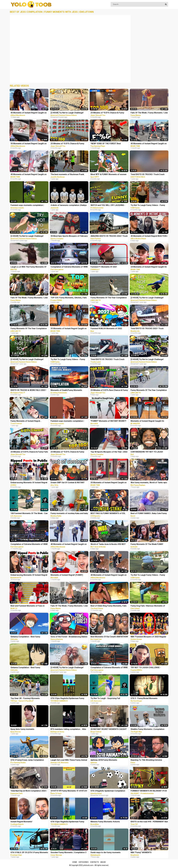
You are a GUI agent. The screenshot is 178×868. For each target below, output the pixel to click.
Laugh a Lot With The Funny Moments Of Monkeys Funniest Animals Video (28, 267)
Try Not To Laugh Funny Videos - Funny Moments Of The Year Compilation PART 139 (68, 360)
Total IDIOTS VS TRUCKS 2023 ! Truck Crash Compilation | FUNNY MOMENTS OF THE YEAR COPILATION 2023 (149, 329)
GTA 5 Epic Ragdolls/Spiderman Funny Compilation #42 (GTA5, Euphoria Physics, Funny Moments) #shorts (69, 699)
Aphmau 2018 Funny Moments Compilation (104, 760)
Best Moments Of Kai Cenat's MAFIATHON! (109, 637)
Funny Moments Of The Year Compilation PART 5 (149, 390)
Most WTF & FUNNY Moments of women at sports (108, 175)
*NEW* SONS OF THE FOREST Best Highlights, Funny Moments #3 (106, 144)
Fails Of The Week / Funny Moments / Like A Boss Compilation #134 (29, 298)
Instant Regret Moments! (21, 822)
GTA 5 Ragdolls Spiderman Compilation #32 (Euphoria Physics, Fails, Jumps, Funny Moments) (108, 791)
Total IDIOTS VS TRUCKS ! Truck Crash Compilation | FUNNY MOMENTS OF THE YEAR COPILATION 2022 (148, 175)
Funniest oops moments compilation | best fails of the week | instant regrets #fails (67, 421)
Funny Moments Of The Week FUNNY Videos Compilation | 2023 (147, 544)
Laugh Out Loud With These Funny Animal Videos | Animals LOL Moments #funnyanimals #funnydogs (69, 760)
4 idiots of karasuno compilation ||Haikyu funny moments (69, 205)
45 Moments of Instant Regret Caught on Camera (29, 113)
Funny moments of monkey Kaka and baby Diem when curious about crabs (69, 514)
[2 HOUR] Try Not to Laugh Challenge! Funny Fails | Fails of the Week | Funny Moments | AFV (27, 360)
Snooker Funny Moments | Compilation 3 (68, 852)
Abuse (103, 862)
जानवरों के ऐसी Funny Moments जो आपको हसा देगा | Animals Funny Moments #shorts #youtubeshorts (69, 791)
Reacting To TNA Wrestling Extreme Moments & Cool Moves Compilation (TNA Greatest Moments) (149, 760)
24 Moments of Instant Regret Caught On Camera (149, 267)
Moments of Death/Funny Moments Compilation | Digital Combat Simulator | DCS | (68, 390)
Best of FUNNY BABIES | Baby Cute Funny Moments (149, 514)
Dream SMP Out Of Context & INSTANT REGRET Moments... (68, 483)
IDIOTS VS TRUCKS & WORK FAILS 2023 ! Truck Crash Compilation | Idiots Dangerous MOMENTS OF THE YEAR (28, 390)
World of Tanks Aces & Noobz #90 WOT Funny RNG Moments (108, 544)
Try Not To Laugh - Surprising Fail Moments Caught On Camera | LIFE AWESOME (106, 699)
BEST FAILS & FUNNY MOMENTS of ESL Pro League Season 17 (108, 514)
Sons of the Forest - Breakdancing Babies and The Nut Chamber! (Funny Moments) (69, 637)
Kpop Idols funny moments (22, 729)
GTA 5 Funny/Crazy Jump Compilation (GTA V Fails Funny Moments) (27, 760)
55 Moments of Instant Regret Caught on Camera (29, 144)
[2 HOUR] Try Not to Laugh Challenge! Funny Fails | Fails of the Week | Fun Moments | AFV (27, 236)
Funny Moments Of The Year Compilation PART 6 (29, 329)
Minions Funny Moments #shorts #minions (105, 822)
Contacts (94, 862)
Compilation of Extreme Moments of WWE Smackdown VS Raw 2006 (109, 668)
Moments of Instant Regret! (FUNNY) (67, 575)
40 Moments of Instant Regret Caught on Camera (69, 544)
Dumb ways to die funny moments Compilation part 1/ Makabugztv (106, 853)
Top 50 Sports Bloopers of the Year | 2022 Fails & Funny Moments (109, 452)
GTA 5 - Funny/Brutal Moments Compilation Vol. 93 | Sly (144, 699)
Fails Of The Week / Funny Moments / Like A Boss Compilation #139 (69, 606)
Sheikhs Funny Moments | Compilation (147, 729)
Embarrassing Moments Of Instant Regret (29, 483)
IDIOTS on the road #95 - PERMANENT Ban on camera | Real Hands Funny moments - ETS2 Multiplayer (149, 822)
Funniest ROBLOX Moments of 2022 (106, 328)
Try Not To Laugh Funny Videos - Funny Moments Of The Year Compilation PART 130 (148, 575)
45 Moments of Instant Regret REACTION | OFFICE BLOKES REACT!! (149, 236)
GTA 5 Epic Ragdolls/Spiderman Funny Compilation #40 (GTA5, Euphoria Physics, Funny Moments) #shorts (69, 822)
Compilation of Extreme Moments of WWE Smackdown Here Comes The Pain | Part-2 (29, 544)
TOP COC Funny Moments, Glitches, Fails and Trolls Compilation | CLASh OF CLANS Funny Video (69, 298)
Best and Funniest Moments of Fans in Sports (28, 606)
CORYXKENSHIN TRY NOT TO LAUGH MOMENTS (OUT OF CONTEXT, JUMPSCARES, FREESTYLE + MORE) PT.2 (149, 452)
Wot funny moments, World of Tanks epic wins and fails (149, 483)
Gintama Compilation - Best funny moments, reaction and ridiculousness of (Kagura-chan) (29, 637)
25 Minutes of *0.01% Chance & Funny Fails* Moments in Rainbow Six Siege (107, 113)
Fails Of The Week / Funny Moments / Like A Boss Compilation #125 (149, 113)
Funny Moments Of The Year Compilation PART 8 (109, 298)
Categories (84, 862)
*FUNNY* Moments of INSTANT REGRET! (108, 421)
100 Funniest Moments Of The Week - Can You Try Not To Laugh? (29, 514)
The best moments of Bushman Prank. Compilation (68, 175)
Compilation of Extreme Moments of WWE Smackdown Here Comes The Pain (69, 267)
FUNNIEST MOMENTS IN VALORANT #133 (149, 791)
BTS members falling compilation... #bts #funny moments (68, 729)
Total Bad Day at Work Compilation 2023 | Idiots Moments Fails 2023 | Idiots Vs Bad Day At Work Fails (29, 791)
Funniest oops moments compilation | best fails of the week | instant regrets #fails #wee (27, 205)
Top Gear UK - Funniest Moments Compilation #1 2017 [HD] (25, 699)
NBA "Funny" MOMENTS (141, 852)
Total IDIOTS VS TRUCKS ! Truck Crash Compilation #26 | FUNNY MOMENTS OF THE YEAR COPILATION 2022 (108, 360)
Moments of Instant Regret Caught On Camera (147, 421)
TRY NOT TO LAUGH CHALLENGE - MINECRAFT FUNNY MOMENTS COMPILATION (146, 668)
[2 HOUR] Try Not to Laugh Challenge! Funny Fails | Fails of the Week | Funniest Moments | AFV (68, 113)
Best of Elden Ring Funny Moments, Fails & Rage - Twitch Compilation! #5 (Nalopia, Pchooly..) (109, 606)
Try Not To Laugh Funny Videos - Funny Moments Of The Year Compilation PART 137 (148, 205)
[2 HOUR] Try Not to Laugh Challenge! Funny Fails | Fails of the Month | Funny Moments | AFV (148, 360)
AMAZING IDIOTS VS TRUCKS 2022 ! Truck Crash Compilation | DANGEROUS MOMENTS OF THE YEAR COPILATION (109, 236)
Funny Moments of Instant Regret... (26, 421)
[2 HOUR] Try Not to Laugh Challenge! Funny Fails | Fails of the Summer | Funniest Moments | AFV (67, 668)
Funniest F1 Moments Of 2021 (104, 267)
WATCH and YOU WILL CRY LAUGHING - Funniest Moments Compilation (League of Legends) (108, 205)
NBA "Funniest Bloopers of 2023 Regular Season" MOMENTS (148, 637)
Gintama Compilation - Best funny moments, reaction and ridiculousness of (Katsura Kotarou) (29, 668)
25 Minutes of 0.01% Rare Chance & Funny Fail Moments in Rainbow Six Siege (109, 390)
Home (75, 862)
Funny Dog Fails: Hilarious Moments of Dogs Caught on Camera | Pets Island (148, 606)
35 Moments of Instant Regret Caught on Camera (69, 329)
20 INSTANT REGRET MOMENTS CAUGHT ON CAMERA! (109, 729)
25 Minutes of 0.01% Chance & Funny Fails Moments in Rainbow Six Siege (29, 452)
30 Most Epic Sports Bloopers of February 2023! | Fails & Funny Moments (69, 236)
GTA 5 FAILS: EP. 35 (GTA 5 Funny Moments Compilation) (29, 853)
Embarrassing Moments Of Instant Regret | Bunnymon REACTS (29, 575)
